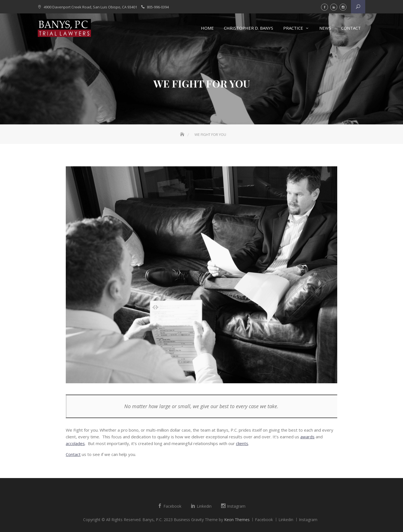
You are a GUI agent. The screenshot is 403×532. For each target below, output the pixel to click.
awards (307, 437)
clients (242, 443)
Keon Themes (237, 520)
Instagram (343, 7)
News (325, 28)
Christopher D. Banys (249, 28)
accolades (75, 443)
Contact (351, 28)
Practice (293, 28)
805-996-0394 (158, 7)
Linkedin (334, 7)
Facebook (324, 7)
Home (207, 28)
